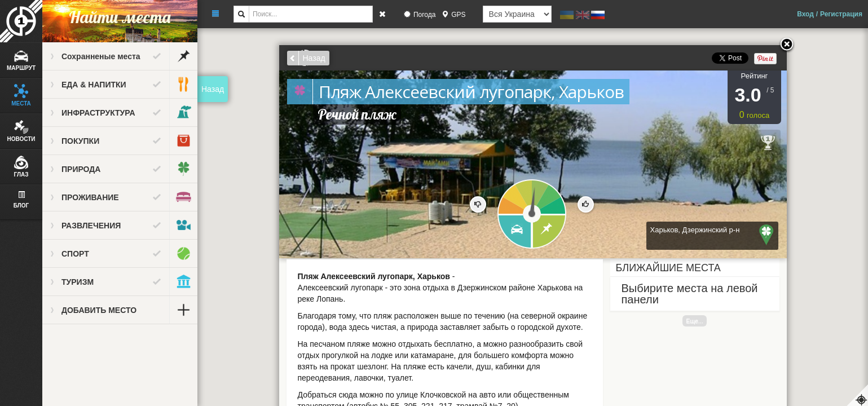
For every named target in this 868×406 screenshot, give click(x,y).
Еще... (694, 321)
